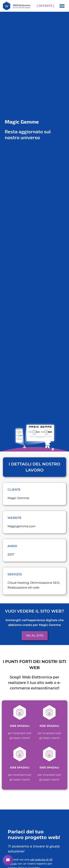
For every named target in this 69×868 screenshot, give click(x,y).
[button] (62, 6)
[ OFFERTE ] (45, 6)
